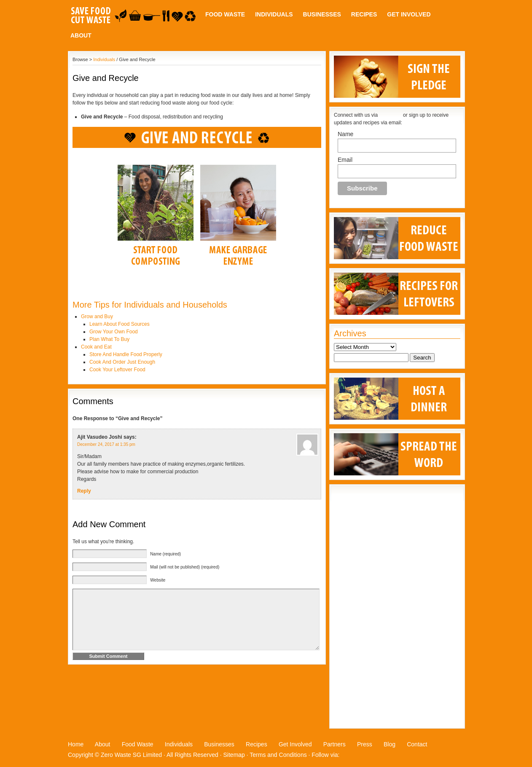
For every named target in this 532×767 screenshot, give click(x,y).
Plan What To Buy (109, 339)
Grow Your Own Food (114, 332)
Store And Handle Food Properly (126, 354)
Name (345, 134)
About (81, 35)
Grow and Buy (97, 316)
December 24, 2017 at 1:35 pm (106, 444)
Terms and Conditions (278, 755)
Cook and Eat (96, 347)
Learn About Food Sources (120, 324)
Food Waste (225, 14)
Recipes (364, 14)
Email (345, 160)
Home (76, 744)
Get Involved (409, 14)
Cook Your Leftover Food (117, 370)
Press (365, 744)
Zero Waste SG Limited (131, 755)
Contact (417, 744)
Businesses (322, 14)
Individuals (274, 14)
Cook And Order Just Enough (122, 362)
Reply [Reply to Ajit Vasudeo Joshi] (84, 491)
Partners (335, 744)
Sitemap (234, 755)
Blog (390, 744)
